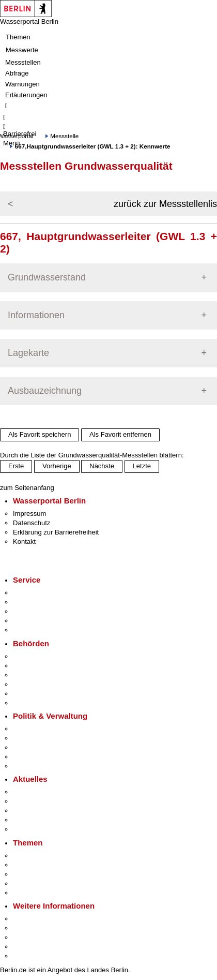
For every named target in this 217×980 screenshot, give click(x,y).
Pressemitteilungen (42, 792)
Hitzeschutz (30, 829)
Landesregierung (38, 729)
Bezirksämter (33, 675)
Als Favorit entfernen (120, 434)
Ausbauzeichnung (45, 391)
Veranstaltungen (37, 811)
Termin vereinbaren (42, 602)
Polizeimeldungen (40, 801)
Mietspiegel (30, 884)
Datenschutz (32, 523)
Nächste (102, 466)
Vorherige (57, 466)
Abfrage (17, 73)
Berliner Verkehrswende (49, 865)
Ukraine (25, 820)
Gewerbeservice (37, 630)
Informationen (36, 315)
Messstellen (23, 62)
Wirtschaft (28, 937)
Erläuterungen (26, 95)
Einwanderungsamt (42, 703)
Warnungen (22, 84)
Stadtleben (29, 947)
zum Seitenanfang (27, 488)
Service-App (31, 593)
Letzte (142, 466)
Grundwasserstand (47, 277)
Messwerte (22, 50)
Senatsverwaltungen (43, 666)
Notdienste (29, 621)
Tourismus (28, 928)
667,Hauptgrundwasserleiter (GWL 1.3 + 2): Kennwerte (93, 146)
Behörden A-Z (34, 656)
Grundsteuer (32, 893)
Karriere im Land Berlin (47, 738)
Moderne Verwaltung (44, 874)
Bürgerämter (32, 684)
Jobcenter (28, 694)
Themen (18, 37)
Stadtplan (27, 956)
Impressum (29, 514)
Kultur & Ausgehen (41, 919)
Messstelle (64, 136)
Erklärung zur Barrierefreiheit (56, 532)
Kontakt (24, 541)
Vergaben (27, 766)
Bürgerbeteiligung (39, 747)
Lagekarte (28, 353)
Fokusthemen (33, 856)
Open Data (29, 757)
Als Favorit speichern (40, 434)
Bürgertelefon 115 (40, 611)
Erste (16, 466)
